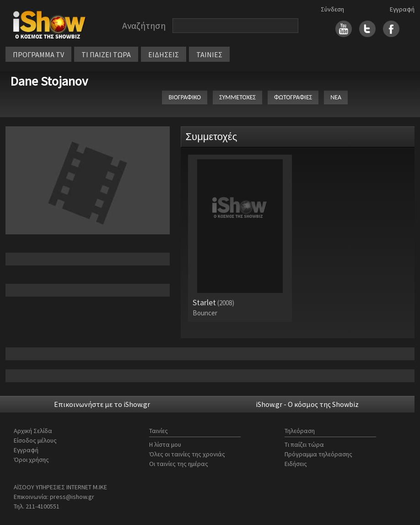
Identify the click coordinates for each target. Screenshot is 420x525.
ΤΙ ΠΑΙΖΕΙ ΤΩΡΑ (106, 54)
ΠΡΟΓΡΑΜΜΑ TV (38, 54)
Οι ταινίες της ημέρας (179, 464)
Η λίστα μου (165, 444)
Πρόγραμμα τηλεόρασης (318, 454)
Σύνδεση (332, 9)
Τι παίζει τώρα (304, 444)
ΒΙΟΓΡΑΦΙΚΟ (185, 97)
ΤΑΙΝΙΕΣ (209, 54)
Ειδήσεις (296, 464)
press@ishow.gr (72, 497)
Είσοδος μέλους (35, 440)
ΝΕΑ (336, 97)
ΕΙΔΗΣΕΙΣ (164, 54)
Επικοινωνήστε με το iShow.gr (102, 404)
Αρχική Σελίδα (33, 431)
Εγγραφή (402, 9)
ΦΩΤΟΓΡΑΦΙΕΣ (293, 97)
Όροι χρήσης (31, 460)
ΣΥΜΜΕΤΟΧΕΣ (237, 97)
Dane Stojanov (49, 81)
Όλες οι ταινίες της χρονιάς (187, 454)
